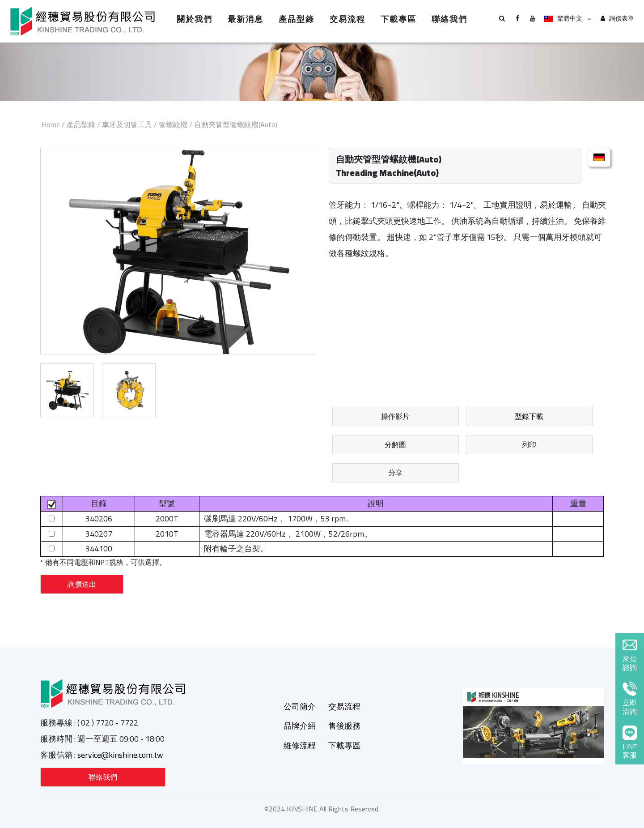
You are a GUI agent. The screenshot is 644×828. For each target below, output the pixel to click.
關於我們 (195, 19)
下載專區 (398, 19)
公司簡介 (300, 706)
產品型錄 (297, 19)
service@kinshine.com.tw (120, 755)
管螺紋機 (173, 124)
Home (51, 124)
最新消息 (246, 19)
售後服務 (344, 726)
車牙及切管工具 (127, 124)
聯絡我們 (449, 19)
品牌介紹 (300, 726)
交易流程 (347, 19)
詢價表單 (617, 19)
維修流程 (300, 745)
